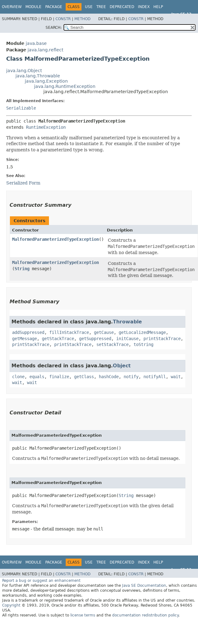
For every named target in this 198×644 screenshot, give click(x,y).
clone (18, 377)
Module (33, 7)
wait (176, 377)
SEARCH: (54, 28)
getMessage (24, 339)
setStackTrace (112, 344)
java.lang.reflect (45, 50)
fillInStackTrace (69, 332)
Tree (101, 7)
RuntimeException (46, 127)
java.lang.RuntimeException (65, 86)
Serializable (21, 108)
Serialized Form (23, 183)
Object (122, 366)
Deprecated (122, 7)
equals (37, 377)
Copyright (11, 605)
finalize (59, 377)
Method (82, 19)
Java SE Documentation (144, 586)
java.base (36, 43)
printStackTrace (162, 339)
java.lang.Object (24, 71)
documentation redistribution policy (145, 615)
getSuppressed (95, 339)
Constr (63, 19)
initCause (127, 339)
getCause (104, 332)
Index (144, 7)
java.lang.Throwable (38, 76)
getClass (84, 377)
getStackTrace (58, 339)
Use (89, 7)
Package (54, 7)
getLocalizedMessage (142, 332)
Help (158, 7)
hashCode (109, 377)
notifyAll (155, 377)
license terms (83, 615)
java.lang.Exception (46, 81)
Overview (12, 7)
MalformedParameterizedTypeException (55, 239)
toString (143, 344)
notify (131, 377)
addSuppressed (28, 332)
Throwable (127, 322)
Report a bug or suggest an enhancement (41, 581)
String (22, 269)
